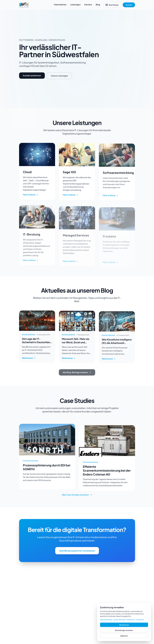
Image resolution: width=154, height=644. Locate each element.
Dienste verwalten (106, 620)
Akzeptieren (124, 625)
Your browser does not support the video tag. (122, 59)
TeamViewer (112, 5)
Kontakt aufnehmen (32, 75)
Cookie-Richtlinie (119, 620)
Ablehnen (124, 636)
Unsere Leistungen (59, 76)
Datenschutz (131, 620)
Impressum (140, 620)
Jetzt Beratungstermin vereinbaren (77, 555)
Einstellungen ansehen (124, 630)
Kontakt (129, 5)
